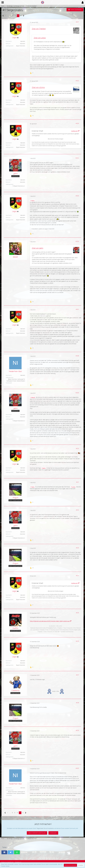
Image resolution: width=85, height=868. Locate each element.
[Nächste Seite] (24, 16)
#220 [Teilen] (77, 768)
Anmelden (53, 833)
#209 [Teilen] (77, 393)
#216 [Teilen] (77, 641)
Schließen (81, 865)
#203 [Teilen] (77, 123)
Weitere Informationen (70, 865)
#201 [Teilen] (77, 22)
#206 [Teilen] (77, 241)
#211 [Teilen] (78, 482)
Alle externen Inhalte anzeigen (56, 139)
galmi (33, 200)
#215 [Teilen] (77, 613)
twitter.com (74, 131)
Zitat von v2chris (38, 87)
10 (15, 16)
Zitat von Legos (40, 38)
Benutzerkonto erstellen (37, 833)
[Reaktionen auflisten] (32, 73)
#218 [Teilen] (77, 703)
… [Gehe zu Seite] (8, 16)
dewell (33, 397)
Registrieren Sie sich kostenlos (45, 828)
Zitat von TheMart (39, 29)
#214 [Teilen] (77, 576)
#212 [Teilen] (77, 510)
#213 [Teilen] (77, 548)
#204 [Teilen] (77, 158)
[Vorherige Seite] (3, 16)
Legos (46, 229)
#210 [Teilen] (77, 448)
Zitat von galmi (38, 248)
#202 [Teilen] (77, 81)
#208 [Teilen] (77, 356)
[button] (3, 2)
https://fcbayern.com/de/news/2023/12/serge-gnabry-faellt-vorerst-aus (50, 621)
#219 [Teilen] (77, 730)
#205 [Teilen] (77, 196)
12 (21, 16)
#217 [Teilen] (77, 675)
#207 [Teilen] (77, 309)
